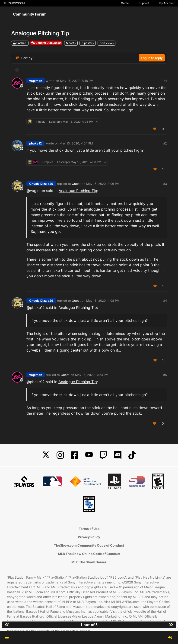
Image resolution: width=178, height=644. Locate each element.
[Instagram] (60, 455)
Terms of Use (89, 529)
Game (125, 3)
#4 (165, 301)
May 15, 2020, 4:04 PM (76, 143)
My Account (167, 3)
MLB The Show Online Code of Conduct (89, 554)
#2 (165, 143)
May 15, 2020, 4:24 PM (92, 375)
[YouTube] (89, 455)
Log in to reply (152, 58)
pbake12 (35, 143)
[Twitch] (103, 455)
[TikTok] (132, 455)
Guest (76, 184)
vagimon (36, 81)
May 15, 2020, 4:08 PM (103, 301)
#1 (165, 81)
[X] (46, 455)
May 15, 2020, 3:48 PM (77, 81)
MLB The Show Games (89, 562)
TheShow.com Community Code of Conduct (89, 545)
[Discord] (118, 455)
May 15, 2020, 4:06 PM (103, 184)
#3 (165, 184)
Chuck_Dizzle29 (41, 184)
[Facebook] (75, 455)
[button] (7, 638)
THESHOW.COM (14, 3)
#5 (165, 375)
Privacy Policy (89, 537)
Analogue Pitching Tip (78, 191)
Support (144, 3)
